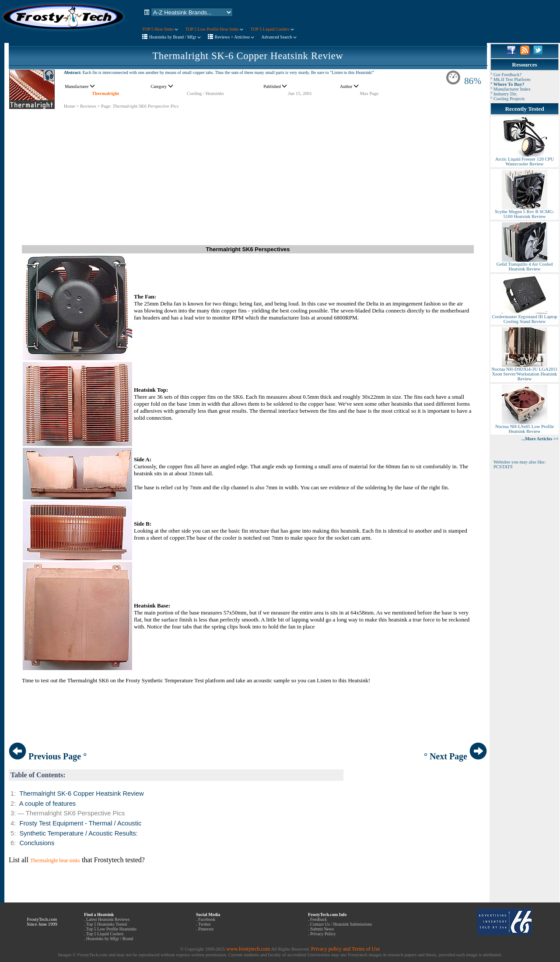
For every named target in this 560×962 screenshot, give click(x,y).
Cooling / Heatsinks (205, 93)
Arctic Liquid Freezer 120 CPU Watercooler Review (525, 160)
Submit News (322, 929)
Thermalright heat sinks (55, 860)
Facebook (207, 919)
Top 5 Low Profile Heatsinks (111, 929)
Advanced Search (279, 37)
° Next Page (455, 756)
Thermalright (105, 93)
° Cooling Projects (507, 99)
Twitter (205, 924)
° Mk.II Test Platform (511, 79)
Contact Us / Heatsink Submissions (341, 924)
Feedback (318, 919)
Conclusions (37, 843)
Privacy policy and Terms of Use (345, 949)
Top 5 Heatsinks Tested (107, 924)
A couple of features (48, 804)
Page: (106, 106)
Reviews (88, 106)
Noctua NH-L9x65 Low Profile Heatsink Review (525, 427)
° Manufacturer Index (511, 89)
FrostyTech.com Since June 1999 (42, 922)
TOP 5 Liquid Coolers (272, 29)
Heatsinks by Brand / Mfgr (175, 37)
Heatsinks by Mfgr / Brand (110, 939)
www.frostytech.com (248, 949)
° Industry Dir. (504, 94)
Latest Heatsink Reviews (108, 919)
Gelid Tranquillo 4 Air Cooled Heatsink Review (525, 265)
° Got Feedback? (506, 75)
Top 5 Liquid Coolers (105, 934)
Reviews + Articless (235, 37)
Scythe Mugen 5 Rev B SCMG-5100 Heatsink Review (525, 212)
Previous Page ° (48, 756)
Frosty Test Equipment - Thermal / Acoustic (80, 823)
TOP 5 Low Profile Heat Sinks (214, 29)
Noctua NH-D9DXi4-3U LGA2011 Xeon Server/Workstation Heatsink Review (524, 372)
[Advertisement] (248, 171)
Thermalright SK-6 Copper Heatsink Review (248, 56)
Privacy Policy (323, 934)
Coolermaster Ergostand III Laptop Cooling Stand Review (524, 317)
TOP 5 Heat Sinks (160, 29)
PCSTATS (503, 467)
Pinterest (206, 929)
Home (70, 106)
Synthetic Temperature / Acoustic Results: (78, 833)
